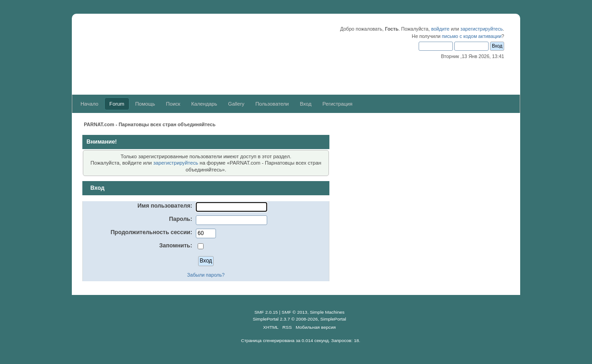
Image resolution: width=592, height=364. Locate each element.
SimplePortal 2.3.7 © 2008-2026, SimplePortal (299, 319)
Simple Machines (327, 312)
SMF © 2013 (295, 312)
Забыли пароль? (206, 275)
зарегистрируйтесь (482, 29)
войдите (440, 29)
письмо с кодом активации (472, 36)
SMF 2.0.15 (266, 312)
